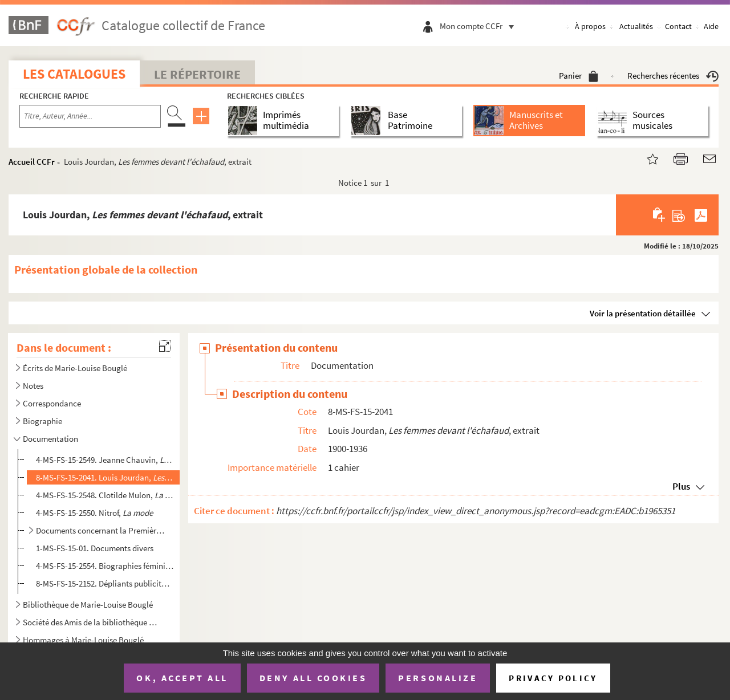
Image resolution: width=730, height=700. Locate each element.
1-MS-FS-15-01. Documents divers (95, 548)
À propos (590, 26)
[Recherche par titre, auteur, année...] (90, 116)
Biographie (42, 421)
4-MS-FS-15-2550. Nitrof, (94, 513)
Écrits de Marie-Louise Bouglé (75, 368)
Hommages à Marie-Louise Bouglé (83, 640)
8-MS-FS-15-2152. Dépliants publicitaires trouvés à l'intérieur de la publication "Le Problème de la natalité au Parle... (105, 583)
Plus (681, 486)
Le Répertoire (197, 74)
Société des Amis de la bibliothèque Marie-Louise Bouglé (93, 622)
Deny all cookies (313, 678)
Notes (33, 386)
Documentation (50, 439)
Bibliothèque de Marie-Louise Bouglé (88, 605)
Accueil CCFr (32, 162)
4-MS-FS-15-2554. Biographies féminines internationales (105, 566)
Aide (711, 26)
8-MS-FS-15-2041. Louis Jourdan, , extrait (105, 477)
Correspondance (52, 403)
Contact (678, 26)
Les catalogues (74, 74)
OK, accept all (182, 678)
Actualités (636, 26)
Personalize (438, 678)
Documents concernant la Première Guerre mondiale (100, 530)
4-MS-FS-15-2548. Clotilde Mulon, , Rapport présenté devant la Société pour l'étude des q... (105, 495)
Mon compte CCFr (480, 26)
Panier (579, 76)
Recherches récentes (673, 76)
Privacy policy (553, 678)
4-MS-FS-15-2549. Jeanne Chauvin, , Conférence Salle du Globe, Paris (105, 460)
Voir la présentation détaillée (643, 313)
